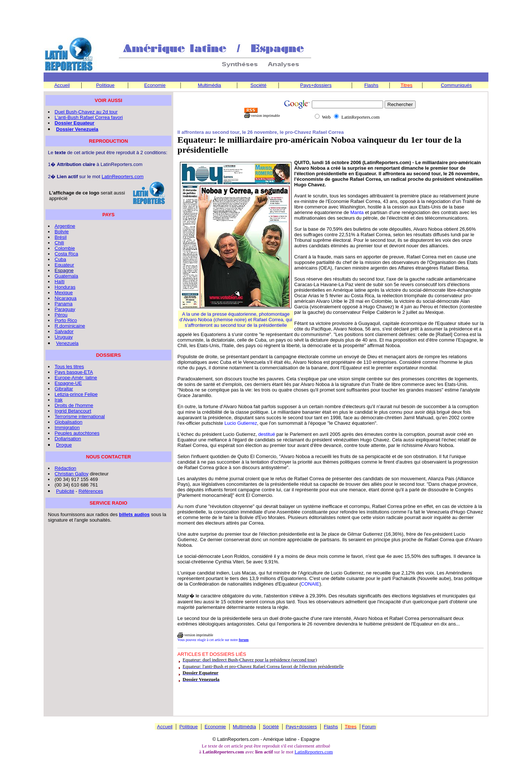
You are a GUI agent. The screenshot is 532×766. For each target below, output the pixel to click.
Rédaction (66, 468)
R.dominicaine (70, 326)
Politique (105, 85)
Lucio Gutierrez (241, 423)
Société (258, 85)
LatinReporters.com (122, 177)
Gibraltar (64, 389)
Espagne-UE (68, 383)
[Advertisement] (266, 19)
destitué (267, 434)
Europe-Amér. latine (76, 378)
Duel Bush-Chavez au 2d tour (86, 112)
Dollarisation (68, 439)
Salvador (64, 331)
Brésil (61, 237)
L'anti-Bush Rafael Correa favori (89, 117)
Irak (59, 400)
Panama (64, 304)
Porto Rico (66, 320)
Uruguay (64, 337)
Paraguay (65, 309)
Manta (357, 212)
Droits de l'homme (74, 405)
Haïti (60, 282)
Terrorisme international (80, 416)
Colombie (65, 248)
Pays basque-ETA (74, 372)
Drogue (64, 445)
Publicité (65, 491)
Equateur (64, 265)
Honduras (65, 287)
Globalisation (69, 422)
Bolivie (62, 232)
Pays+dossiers (316, 85)
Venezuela (67, 343)
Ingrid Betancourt (73, 411)
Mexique (64, 293)
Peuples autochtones (77, 433)
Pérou (61, 315)
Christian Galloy (72, 474)
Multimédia (209, 85)
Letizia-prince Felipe (76, 394)
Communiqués (456, 85)
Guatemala (66, 276)
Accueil (62, 85)
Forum (369, 727)
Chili (59, 243)
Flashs (371, 85)
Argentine (65, 226)
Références (91, 491)
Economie (155, 85)
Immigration (67, 428)
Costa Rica (66, 254)
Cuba (60, 259)
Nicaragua (66, 298)
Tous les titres (69, 367)
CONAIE (310, 584)
